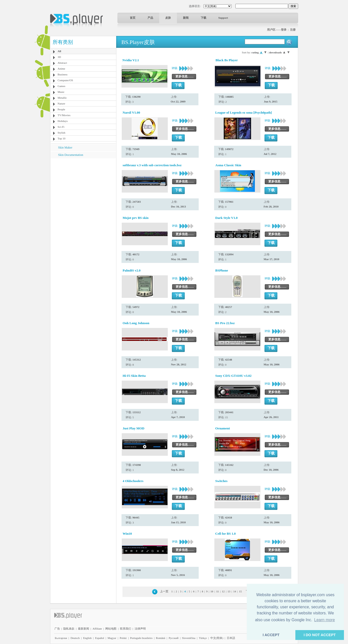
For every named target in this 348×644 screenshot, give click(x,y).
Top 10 (62, 138)
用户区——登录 (277, 30)
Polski (123, 638)
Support (223, 18)
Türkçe (203, 638)
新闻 (186, 18)
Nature (62, 103)
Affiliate (97, 629)
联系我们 (126, 629)
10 (212, 591)
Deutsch (75, 638)
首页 (133, 18)
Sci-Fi (61, 127)
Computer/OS (65, 80)
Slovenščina (189, 638)
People (62, 109)
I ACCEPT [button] (271, 635)
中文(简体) (217, 638)
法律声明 (140, 629)
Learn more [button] (324, 620)
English (87, 638)
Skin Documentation (71, 155)
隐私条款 (69, 629)
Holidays (63, 121)
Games (62, 86)
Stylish (62, 133)
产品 (150, 18)
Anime (62, 69)
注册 (293, 30)
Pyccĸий (173, 638)
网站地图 (111, 629)
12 (223, 591)
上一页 (164, 591)
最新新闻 (84, 629)
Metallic (62, 98)
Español (100, 638)
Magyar (112, 638)
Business (63, 74)
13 (229, 591)
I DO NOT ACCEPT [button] (320, 635)
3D (59, 57)
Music (61, 92)
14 (235, 591)
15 (241, 591)
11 (217, 591)
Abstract (62, 63)
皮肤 (168, 18)
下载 (203, 18)
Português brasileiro (141, 638)
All (59, 51)
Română (161, 638)
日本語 (231, 638)
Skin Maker (65, 148)
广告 (57, 629)
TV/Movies (64, 115)
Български (61, 638)
